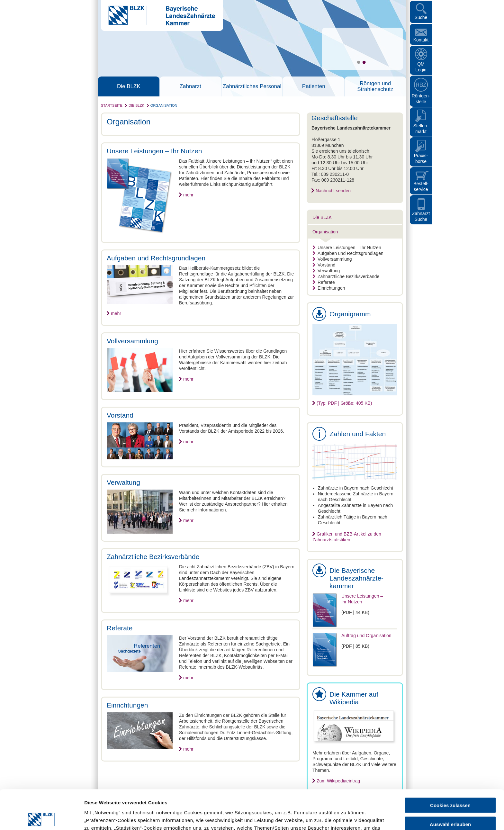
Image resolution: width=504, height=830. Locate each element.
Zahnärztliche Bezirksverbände (346, 276)
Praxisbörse (421, 158)
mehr (188, 195)
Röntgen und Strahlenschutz (375, 86)
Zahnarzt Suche (421, 216)
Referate (324, 282)
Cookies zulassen (450, 766)
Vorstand (324, 265)
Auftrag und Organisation (366, 636)
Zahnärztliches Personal (252, 86)
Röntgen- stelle (421, 99)
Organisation (164, 105)
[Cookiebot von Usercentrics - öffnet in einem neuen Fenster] (42, 817)
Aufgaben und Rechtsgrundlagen (348, 253)
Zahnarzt (190, 86)
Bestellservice (421, 186)
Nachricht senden (333, 191)
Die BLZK (129, 86)
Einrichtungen (329, 288)
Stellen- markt (421, 129)
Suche (421, 17)
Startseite (112, 105)
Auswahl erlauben (450, 785)
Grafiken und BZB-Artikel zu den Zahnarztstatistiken (347, 537)
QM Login (421, 67)
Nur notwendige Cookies (450, 803)
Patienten (314, 86)
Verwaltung (326, 271)
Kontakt (421, 40)
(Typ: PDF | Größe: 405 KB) (344, 403)
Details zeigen (342, 817)
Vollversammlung (332, 259)
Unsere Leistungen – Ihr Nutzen (347, 248)
